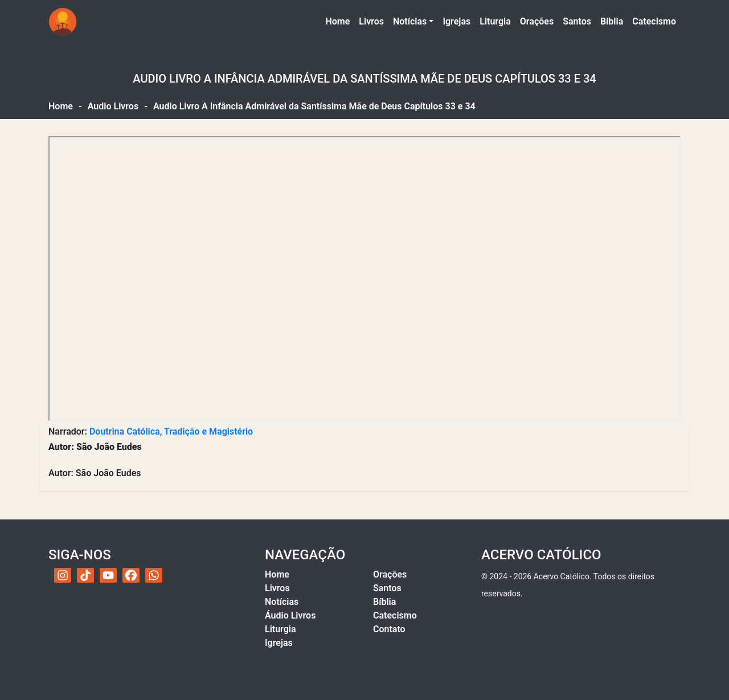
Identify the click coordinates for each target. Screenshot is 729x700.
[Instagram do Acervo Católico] (63, 575)
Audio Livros (113, 106)
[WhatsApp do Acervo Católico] (154, 575)
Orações (537, 21)
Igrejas (456, 21)
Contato (389, 629)
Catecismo (654, 21)
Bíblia (612, 21)
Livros (371, 21)
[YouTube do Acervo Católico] (108, 575)
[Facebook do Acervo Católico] (131, 575)
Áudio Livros (290, 615)
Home (340, 21)
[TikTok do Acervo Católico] (85, 575)
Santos (577, 21)
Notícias (410, 21)
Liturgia (495, 21)
